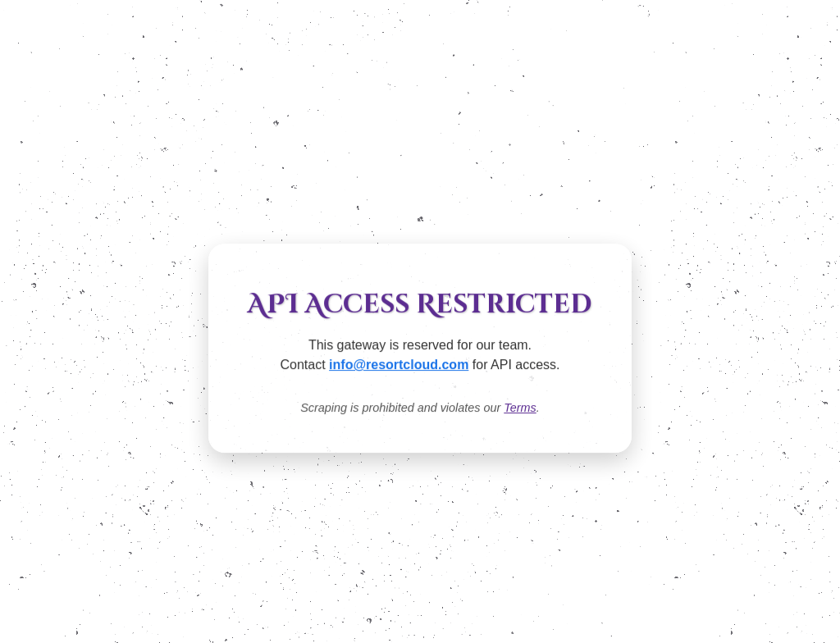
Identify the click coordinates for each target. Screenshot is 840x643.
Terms (520, 408)
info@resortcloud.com (399, 365)
